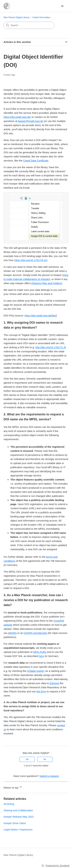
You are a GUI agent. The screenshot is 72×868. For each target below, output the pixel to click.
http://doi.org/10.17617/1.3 (50, 347)
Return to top (13, 787)
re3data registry (36, 670)
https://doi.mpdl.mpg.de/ (17, 117)
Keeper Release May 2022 (19, 816)
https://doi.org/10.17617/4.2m (31, 260)
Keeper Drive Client (15, 823)
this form (41, 691)
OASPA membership (35, 632)
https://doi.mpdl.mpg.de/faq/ (40, 315)
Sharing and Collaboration (18, 810)
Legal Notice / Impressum (18, 829)
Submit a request (49, 775)
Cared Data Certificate (36, 161)
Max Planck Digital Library (16, 17)
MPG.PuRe (40, 651)
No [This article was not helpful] (45, 759)
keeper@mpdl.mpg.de (31, 121)
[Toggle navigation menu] (62, 6)
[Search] (29, 25)
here (41, 656)
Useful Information (41, 17)
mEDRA (12, 632)
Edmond (54, 683)
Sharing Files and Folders (47, 283)
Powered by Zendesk (57, 865)
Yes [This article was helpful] (27, 759)
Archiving (9, 803)
